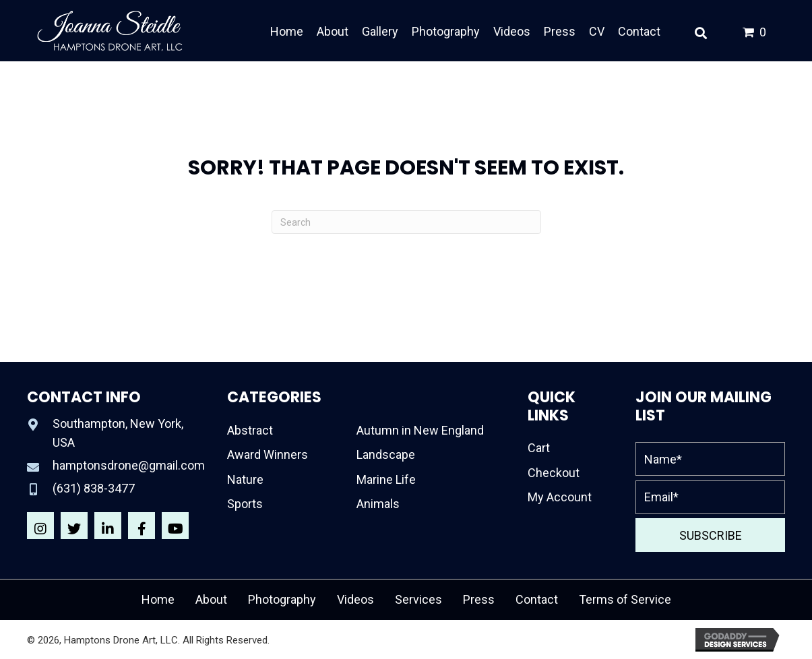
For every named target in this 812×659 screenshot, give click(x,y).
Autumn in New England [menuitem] (420, 430)
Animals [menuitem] (378, 504)
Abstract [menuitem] (250, 430)
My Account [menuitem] (560, 497)
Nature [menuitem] (245, 479)
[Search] (406, 222)
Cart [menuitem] (539, 448)
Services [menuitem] (418, 599)
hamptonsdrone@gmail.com (129, 465)
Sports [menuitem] (245, 504)
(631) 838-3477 (94, 488)
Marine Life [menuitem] (386, 479)
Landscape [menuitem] (386, 454)
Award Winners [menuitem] (268, 454)
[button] (40, 526)
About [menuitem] (211, 599)
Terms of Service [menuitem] (625, 599)
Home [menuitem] (158, 599)
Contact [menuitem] (537, 599)
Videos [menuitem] (355, 599)
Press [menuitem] (479, 599)
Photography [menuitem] (282, 599)
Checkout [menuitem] (554, 473)
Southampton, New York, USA (118, 433)
